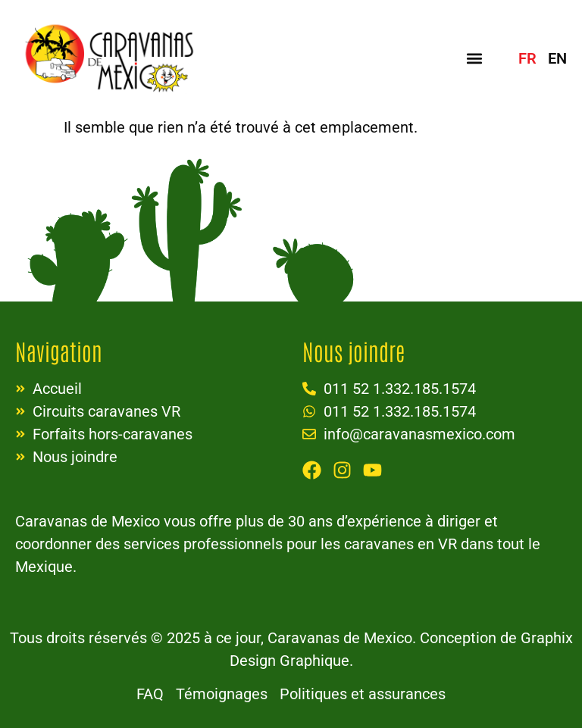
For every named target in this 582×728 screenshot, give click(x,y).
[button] (475, 58)
